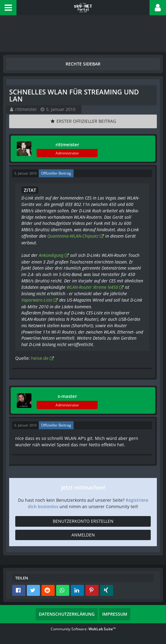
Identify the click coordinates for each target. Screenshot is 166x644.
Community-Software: (83, 629)
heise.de (40, 358)
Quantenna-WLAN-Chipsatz (73, 236)
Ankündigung (51, 255)
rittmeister (26, 109)
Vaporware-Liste (37, 300)
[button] (8, 8)
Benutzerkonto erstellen (83, 521)
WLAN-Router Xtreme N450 (92, 287)
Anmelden (83, 535)
